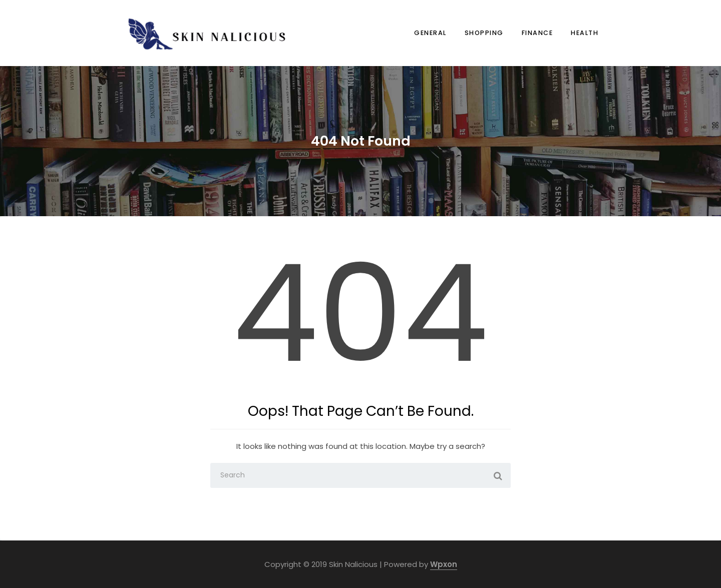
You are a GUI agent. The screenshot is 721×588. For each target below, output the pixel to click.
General (430, 33)
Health (585, 33)
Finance (537, 33)
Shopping (484, 33)
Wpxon (444, 564)
